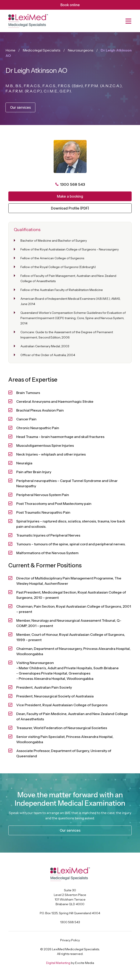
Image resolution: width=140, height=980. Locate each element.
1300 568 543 (70, 922)
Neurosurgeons (81, 50)
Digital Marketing (58, 963)
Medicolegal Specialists (42, 50)
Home (10, 50)
